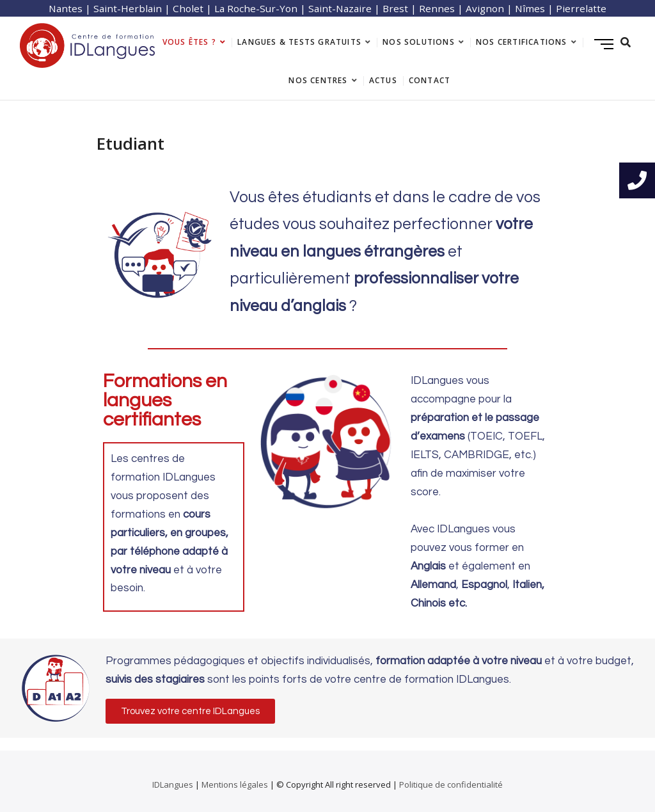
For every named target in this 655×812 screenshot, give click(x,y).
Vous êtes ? (189, 42)
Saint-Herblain (128, 8)
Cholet (188, 8)
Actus (383, 80)
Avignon (485, 8)
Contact (430, 80)
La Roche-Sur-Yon (256, 8)
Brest (395, 8)
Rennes (437, 8)
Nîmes (530, 8)
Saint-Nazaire (340, 8)
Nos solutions (419, 42)
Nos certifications (522, 42)
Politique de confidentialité (451, 784)
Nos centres (318, 80)
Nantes (66, 8)
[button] (190, 711)
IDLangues (173, 784)
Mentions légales (235, 784)
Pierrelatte (581, 8)
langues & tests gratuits (299, 42)
